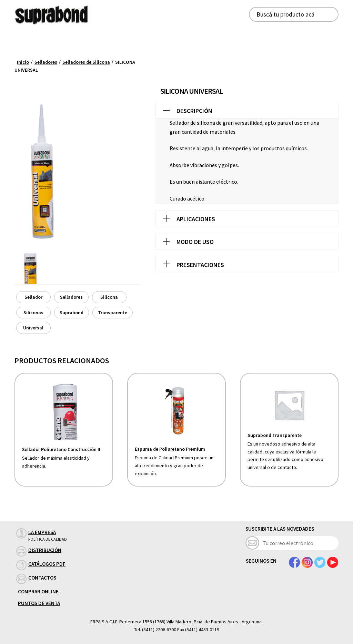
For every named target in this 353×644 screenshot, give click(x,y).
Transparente (113, 313)
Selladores (46, 62)
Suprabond (72, 313)
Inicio (23, 62)
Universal (33, 328)
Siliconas (33, 313)
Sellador (33, 297)
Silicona (109, 297)
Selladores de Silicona (86, 62)
